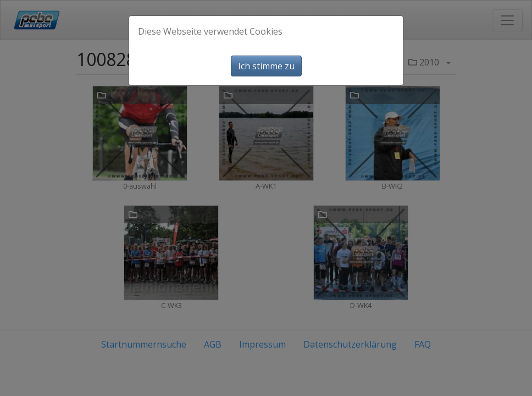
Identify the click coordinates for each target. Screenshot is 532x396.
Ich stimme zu (266, 66)
